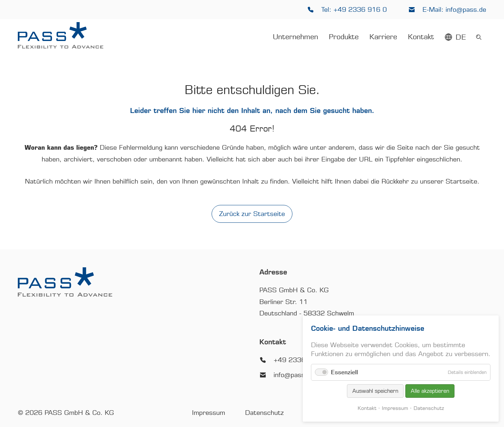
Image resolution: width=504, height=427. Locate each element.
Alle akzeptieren (430, 391)
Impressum (395, 408)
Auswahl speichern (375, 391)
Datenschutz (429, 408)
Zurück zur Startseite (252, 214)
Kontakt (367, 408)
